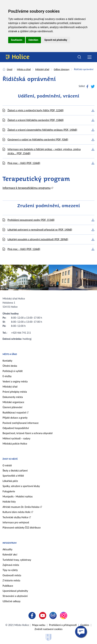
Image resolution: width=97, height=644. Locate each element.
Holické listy (9, 502)
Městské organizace (13, 402)
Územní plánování (12, 407)
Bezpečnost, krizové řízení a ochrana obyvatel (28, 433)
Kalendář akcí (10, 554)
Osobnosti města (12, 575)
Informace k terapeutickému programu (27, 188)
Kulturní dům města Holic (17, 512)
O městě (7, 465)
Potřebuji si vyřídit (13, 371)
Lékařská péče (10, 481)
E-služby (7, 376)
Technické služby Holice (15, 517)
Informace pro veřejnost (16, 522)
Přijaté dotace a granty (15, 418)
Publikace (8, 586)
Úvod (10, 69)
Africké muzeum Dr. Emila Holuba (21, 507)
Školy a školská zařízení (15, 471)
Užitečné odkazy (12, 601)
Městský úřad (42, 69)
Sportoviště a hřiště (13, 476)
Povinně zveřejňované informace (21, 423)
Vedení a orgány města (15, 381)
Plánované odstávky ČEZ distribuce (22, 528)
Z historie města (11, 580)
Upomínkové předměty (15, 591)
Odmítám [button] (33, 40)
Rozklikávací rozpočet (14, 413)
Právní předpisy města (15, 392)
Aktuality (8, 549)
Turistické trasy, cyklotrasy (17, 560)
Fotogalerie (9, 491)
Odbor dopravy (62, 69)
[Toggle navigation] (89, 57)
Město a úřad (24, 69)
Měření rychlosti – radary (16, 438)
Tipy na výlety (10, 570)
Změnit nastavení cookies (48, 629)
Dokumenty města (13, 397)
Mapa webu (39, 625)
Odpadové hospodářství (16, 428)
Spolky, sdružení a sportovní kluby (21, 486)
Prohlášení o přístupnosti (63, 625)
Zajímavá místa (11, 565)
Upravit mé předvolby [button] (56, 40)
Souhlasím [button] (17, 40)
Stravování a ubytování (15, 596)
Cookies (85, 625)
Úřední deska (10, 366)
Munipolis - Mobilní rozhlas (18, 496)
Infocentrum (10, 543)
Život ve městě (10, 459)
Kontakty (7, 361)
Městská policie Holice (15, 444)
